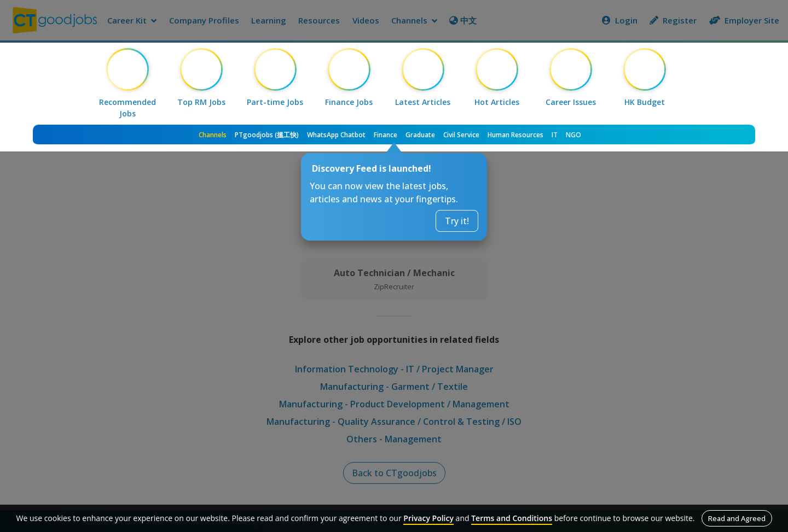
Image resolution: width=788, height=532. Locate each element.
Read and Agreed (737, 518)
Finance (386, 135)
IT (555, 135)
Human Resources (515, 135)
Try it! (457, 221)
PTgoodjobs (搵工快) (267, 135)
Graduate (420, 135)
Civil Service (461, 135)
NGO (573, 135)
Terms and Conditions (512, 518)
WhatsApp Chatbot (336, 135)
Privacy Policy (428, 518)
